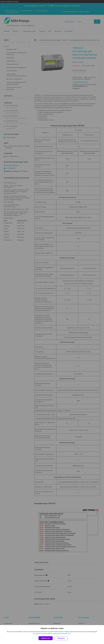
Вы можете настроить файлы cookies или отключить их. (51, 633)
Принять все (46, 638)
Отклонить (61, 638)
